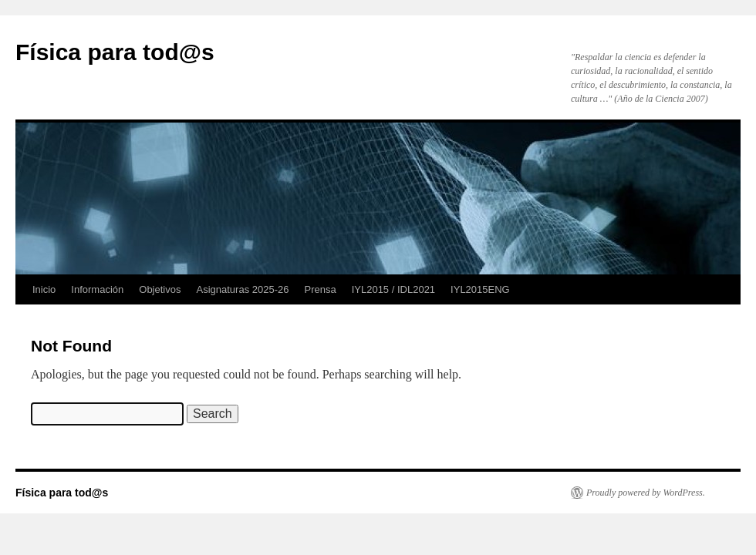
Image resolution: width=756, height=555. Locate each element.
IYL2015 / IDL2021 (393, 289)
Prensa (320, 289)
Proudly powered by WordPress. (646, 493)
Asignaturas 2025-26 (242, 289)
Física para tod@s (115, 52)
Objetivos (160, 289)
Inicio (44, 289)
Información (97, 289)
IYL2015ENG (480, 289)
